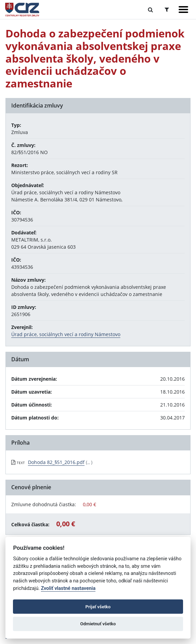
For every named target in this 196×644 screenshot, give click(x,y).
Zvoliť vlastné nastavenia (68, 588)
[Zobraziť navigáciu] (183, 10)
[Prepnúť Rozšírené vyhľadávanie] (167, 10)
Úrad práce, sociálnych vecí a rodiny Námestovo (66, 334)
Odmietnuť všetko (98, 624)
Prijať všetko (98, 607)
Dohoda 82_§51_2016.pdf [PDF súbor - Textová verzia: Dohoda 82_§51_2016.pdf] (56, 462)
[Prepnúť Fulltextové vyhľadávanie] (150, 10)
